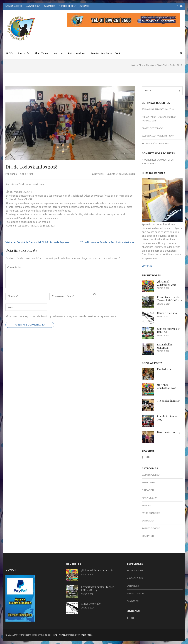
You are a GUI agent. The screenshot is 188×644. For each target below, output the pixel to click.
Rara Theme (59, 635)
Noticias (58, 53)
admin (13, 174)
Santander (50, 6)
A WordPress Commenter (156, 160)
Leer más (147, 266)
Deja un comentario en (123, 174)
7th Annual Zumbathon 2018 (158, 109)
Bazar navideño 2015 (169, 432)
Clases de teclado (152, 128)
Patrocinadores (77, 53)
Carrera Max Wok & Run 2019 (158, 136)
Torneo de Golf (67, 6)
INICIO (9, 53)
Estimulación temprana (155, 144)
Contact (119, 53)
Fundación (24, 53)
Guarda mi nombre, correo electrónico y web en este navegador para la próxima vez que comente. (61, 316)
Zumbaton (85, 6)
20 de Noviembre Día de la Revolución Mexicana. (108, 242)
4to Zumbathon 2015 (169, 401)
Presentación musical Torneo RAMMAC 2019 (170, 299)
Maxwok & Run (33, 6)
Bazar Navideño (14, 6)
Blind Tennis (42, 53)
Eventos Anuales (100, 53)
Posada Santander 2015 (167, 418)
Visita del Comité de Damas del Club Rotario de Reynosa (37, 242)
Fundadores (149, 164)
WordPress (87, 635)
